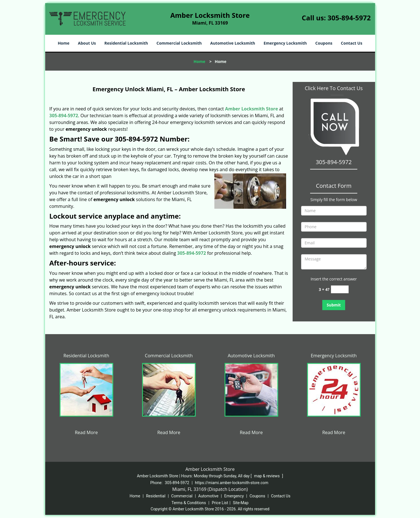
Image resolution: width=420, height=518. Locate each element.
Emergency (234, 496)
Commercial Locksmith (179, 43)
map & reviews (267, 476)
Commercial (182, 496)
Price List (220, 503)
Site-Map (241, 503)
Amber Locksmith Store (252, 109)
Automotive (208, 496)
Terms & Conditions (189, 503)
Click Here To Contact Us (334, 88)
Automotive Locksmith (233, 43)
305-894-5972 (349, 18)
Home (63, 43)
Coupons (324, 43)
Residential (156, 496)
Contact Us (352, 43)
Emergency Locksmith (285, 43)
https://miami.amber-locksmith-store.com (232, 483)
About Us (87, 43)
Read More (86, 432)
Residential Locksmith (126, 43)
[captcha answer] (340, 289)
